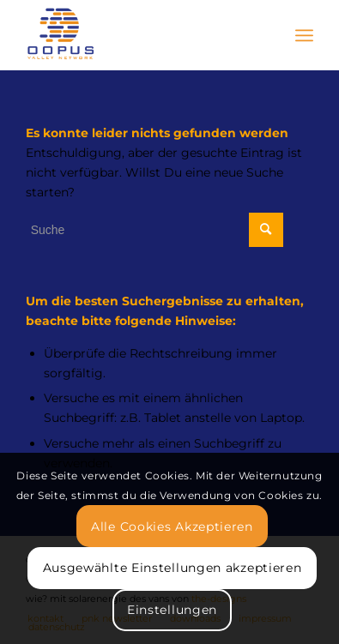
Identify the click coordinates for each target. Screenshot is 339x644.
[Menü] (304, 35)
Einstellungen (172, 610)
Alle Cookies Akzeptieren (172, 527)
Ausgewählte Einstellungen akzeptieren (173, 568)
